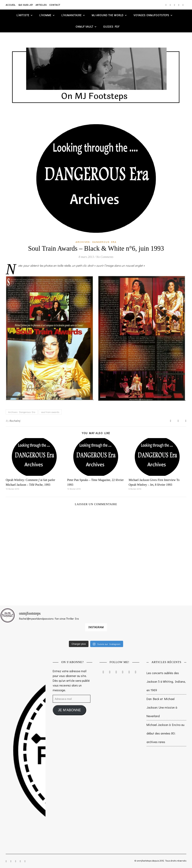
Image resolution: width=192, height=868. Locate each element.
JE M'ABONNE (69, 710)
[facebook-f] (170, 5)
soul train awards (50, 412)
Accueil (11, 5)
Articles (41, 5)
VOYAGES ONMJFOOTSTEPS (151, 15)
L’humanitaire (72, 15)
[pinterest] (179, 5)
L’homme (45, 15)
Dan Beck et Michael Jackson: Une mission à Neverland (162, 707)
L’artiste (23, 15)
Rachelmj (15, 421)
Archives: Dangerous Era (96, 242)
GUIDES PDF (111, 27)
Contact (55, 5)
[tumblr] (183, 5)
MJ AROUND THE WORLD (108, 15)
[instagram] (166, 5)
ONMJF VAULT (84, 27)
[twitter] (175, 5)
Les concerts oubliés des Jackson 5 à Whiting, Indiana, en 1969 (166, 681)
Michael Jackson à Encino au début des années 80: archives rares (165, 733)
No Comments (105, 257)
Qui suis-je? (26, 5)
